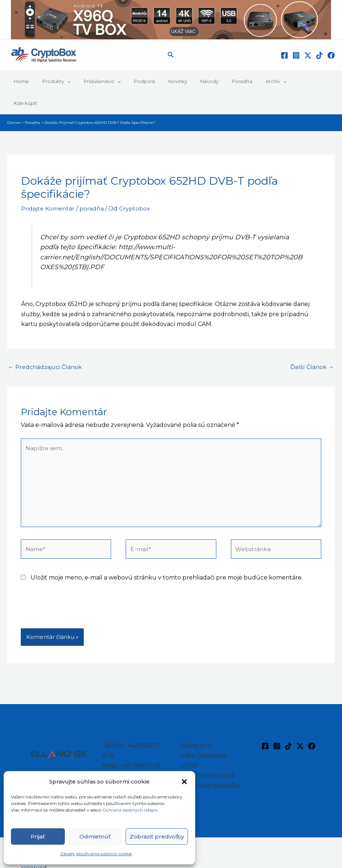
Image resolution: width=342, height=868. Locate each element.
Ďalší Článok (312, 345)
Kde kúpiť (279, 81)
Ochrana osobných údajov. (131, 810)
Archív (248, 81)
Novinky (161, 81)
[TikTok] (319, 55)
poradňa (92, 187)
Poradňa (217, 81)
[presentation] (76, 590)
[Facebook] (284, 55)
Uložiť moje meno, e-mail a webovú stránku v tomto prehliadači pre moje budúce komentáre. (167, 557)
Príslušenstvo (93, 81)
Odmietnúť (95, 836)
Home (19, 81)
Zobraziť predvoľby (157, 836)
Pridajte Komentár (48, 187)
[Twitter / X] (308, 55)
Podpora (131, 81)
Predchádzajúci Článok (46, 345)
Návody (189, 81)
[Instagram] (296, 55)
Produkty (51, 81)
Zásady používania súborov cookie (96, 854)
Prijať (38, 836)
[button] (184, 782)
